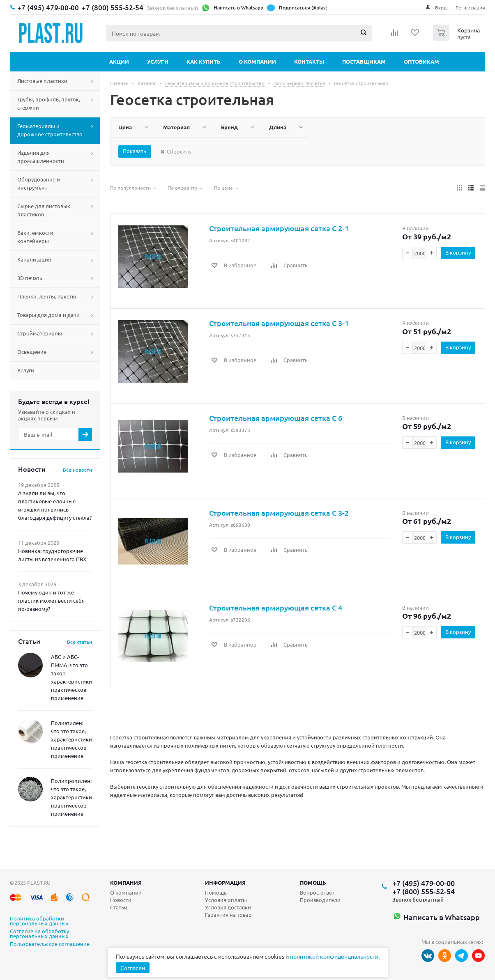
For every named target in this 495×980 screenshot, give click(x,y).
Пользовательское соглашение (50, 944)
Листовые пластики (42, 81)
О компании (257, 61)
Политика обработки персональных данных (39, 921)
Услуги (158, 61)
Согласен (133, 968)
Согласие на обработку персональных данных (39, 934)
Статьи (119, 907)
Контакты (309, 61)
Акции (119, 61)
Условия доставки (228, 907)
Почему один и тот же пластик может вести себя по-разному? (51, 600)
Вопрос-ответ (317, 892)
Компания (126, 882)
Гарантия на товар (228, 915)
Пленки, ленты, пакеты (47, 296)
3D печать (30, 278)
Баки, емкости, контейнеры (36, 237)
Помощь (313, 882)
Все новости (77, 470)
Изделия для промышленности (41, 157)
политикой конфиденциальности (334, 956)
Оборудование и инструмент (39, 183)
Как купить (204, 61)
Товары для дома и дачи (48, 315)
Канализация (34, 259)
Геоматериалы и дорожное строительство (50, 130)
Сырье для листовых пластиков (44, 210)
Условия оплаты (226, 900)
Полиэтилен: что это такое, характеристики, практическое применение (72, 739)
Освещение (32, 352)
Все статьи (79, 642)
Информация (225, 882)
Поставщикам (364, 61)
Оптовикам (421, 61)
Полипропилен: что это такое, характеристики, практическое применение (72, 797)
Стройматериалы (40, 333)
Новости (121, 900)
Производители (320, 900)
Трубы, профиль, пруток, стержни (49, 103)
